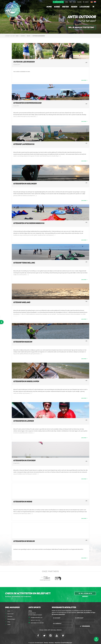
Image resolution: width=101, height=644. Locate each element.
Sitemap (46, 642)
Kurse (57, 7)
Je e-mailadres (57, 622)
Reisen (74, 7)
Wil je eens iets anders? (85, 593)
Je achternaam (79, 617)
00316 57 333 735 (58, 2)
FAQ (71, 2)
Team (74, 2)
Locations (84, 7)
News (67, 2)
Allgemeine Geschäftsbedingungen (64, 642)
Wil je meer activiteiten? (81, 27)
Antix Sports (40, 642)
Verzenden (85, 625)
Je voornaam (57, 617)
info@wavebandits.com (37, 616)
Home (49, 7)
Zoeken (86, 2)
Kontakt (79, 2)
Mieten (65, 7)
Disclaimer (51, 642)
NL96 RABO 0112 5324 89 (37, 622)
